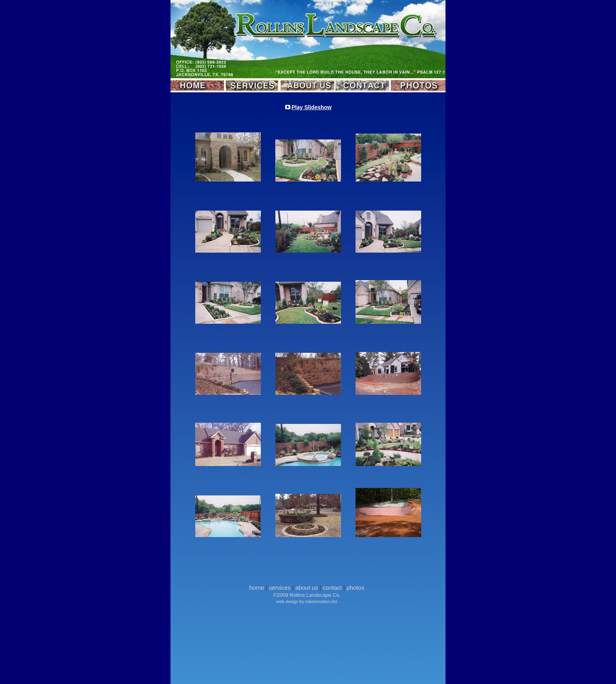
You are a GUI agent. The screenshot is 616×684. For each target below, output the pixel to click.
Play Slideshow (312, 107)
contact (332, 588)
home (257, 588)
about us (307, 588)
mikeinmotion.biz (321, 601)
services (280, 588)
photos (355, 588)
